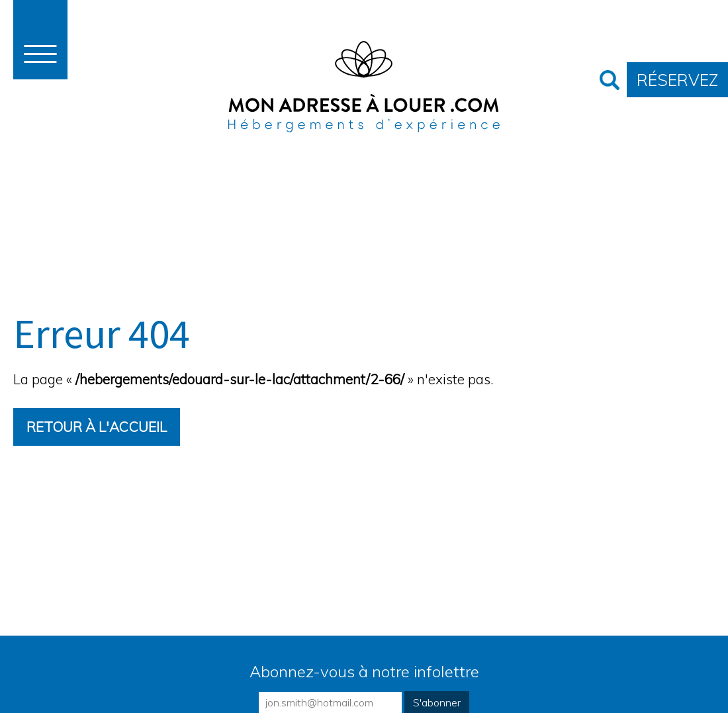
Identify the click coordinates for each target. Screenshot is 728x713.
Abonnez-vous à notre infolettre (364, 672)
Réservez (677, 80)
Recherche (610, 80)
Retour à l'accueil (97, 427)
